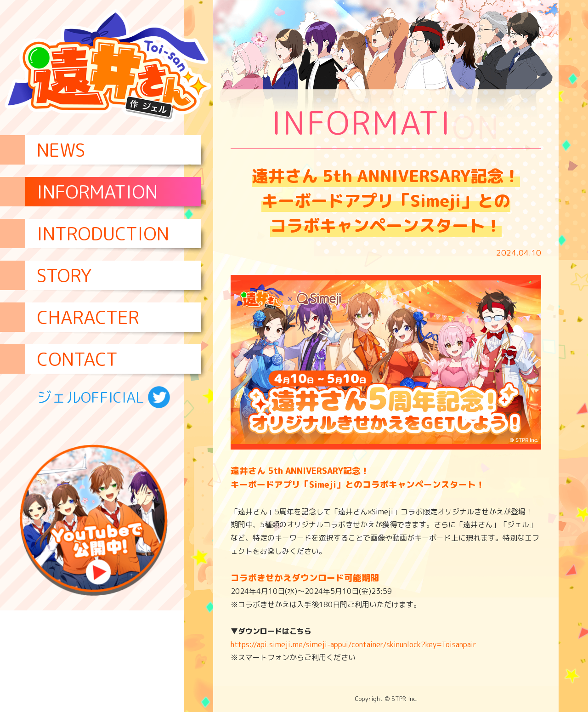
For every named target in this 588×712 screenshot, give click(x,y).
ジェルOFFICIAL (103, 397)
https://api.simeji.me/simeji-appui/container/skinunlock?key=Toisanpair (353, 644)
